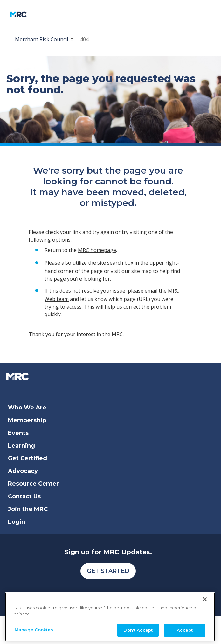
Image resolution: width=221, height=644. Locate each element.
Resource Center (33, 484)
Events (18, 433)
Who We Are (27, 408)
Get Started (108, 571)
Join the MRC (28, 509)
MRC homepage (97, 250)
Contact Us (24, 496)
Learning (21, 446)
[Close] (205, 630)
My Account (103, 14)
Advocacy (23, 471)
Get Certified (28, 458)
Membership (27, 420)
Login (17, 522)
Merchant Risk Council (41, 39)
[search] (142, 14)
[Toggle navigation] (61, 14)
